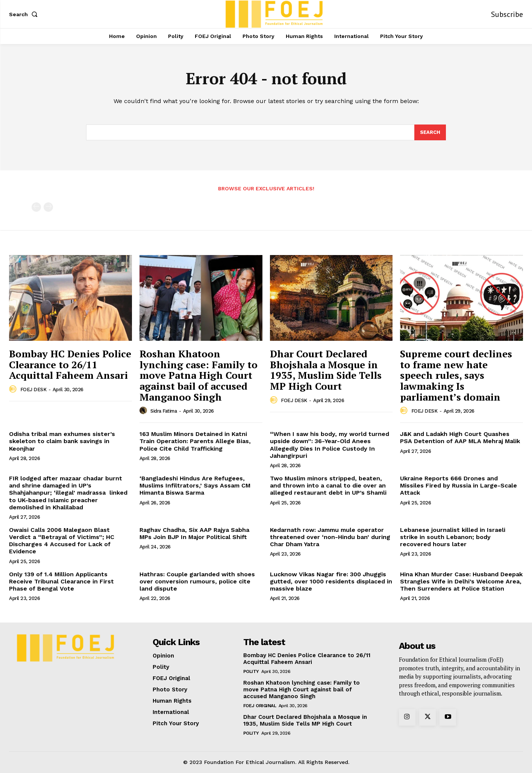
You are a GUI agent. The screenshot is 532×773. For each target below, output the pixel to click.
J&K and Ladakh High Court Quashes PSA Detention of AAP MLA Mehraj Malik (460, 437)
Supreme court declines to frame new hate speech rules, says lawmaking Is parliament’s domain (456, 375)
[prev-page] (36, 207)
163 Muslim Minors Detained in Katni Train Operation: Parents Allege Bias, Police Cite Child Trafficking (195, 441)
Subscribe (507, 14)
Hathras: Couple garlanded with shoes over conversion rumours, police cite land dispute (197, 581)
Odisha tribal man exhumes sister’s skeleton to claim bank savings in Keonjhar (62, 441)
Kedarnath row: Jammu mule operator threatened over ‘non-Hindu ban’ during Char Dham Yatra (330, 537)
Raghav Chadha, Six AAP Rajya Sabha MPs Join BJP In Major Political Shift (194, 533)
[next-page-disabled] (48, 207)
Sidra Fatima (164, 411)
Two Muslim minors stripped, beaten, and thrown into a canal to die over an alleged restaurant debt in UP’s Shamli (328, 485)
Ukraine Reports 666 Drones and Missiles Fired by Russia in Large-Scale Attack (458, 485)
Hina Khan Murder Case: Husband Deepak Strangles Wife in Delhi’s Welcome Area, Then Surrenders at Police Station (461, 581)
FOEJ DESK (33, 390)
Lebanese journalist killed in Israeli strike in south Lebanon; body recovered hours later (453, 537)
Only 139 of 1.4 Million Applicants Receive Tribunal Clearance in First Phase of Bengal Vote (61, 581)
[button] (25, 14)
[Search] (430, 132)
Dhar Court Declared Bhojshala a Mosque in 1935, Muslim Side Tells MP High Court (326, 370)
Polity (251, 671)
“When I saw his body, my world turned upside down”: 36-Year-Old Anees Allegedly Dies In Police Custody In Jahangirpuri (330, 445)
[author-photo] (14, 389)
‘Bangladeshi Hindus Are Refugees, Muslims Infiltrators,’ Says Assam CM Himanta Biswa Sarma (195, 485)
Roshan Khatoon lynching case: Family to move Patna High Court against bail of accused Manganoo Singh (199, 375)
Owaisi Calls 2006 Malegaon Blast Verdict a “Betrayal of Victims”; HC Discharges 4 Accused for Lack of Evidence (62, 541)
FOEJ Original (260, 706)
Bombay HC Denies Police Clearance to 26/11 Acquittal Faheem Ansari (70, 364)
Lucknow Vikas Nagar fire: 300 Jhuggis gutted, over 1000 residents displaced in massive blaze (331, 581)
